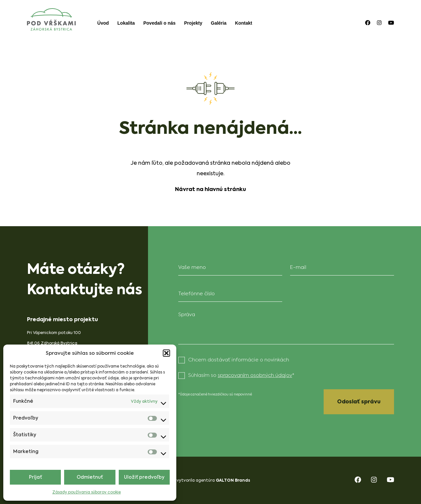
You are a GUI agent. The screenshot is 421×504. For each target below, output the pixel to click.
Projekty (193, 23)
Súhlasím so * (241, 374)
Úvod (103, 23)
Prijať (36, 477)
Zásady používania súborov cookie (87, 492)
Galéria (219, 23)
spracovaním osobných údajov (255, 374)
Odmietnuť (90, 477)
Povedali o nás (160, 23)
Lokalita (126, 23)
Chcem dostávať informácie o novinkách (239, 359)
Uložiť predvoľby (144, 477)
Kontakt (244, 23)
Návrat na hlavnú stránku (210, 189)
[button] (166, 353)
